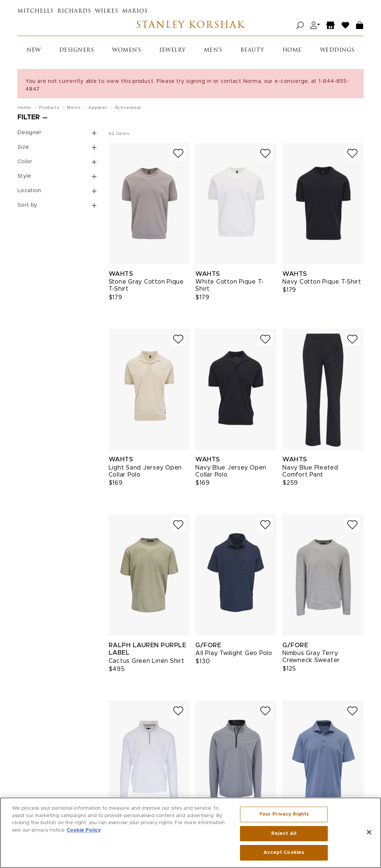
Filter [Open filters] (29, 117)
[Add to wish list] (178, 153)
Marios (135, 11)
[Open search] (300, 25)
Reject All (284, 836)
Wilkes (107, 11)
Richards (74, 11)
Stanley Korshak (190, 25)
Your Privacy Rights (284, 817)
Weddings (337, 50)
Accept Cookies (284, 855)
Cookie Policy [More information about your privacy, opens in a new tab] (84, 832)
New (34, 50)
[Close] (369, 835)
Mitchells (36, 11)
